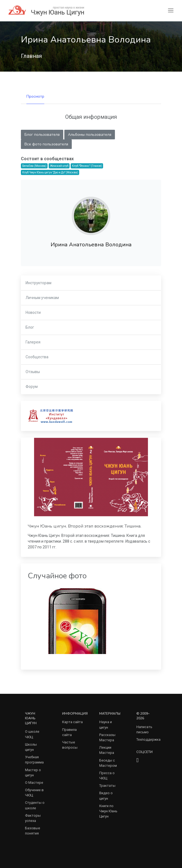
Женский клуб (59, 166)
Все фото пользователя (46, 144)
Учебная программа (34, 760)
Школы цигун (31, 747)
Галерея (33, 342)
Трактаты (107, 786)
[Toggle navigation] (171, 11)
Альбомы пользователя (90, 135)
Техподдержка (148, 739)
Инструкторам (38, 283)
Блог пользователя (42, 135)
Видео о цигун (106, 796)
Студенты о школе (35, 805)
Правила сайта (69, 732)
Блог (30, 327)
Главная (31, 56)
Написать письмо (144, 729)
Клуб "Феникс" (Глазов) (87, 166)
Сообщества (37, 357)
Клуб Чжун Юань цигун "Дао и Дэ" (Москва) (50, 172)
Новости (33, 312)
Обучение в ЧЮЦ (34, 793)
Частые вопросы (70, 745)
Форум (32, 387)
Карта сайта (72, 722)
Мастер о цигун (33, 773)
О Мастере (34, 783)
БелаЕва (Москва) (34, 166)
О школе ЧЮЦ (32, 734)
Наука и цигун (106, 725)
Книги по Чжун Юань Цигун (108, 811)
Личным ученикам (42, 298)
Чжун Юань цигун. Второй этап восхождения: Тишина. (85, 526)
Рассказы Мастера (107, 737)
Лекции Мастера (107, 750)
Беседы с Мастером (108, 763)
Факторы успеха (33, 818)
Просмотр (35, 96)
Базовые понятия (33, 831)
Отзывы (33, 372)
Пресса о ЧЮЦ (107, 776)
